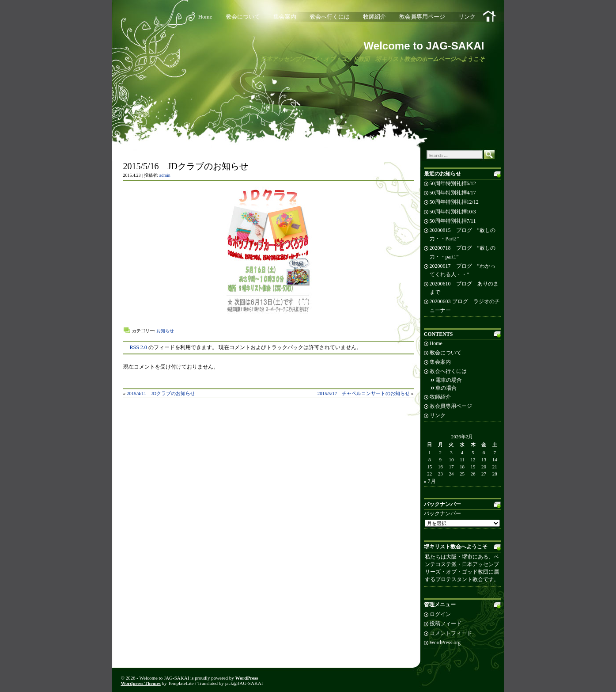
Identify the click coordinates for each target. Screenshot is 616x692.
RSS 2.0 (138, 347)
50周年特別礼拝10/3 (453, 212)
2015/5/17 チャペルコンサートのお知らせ (364, 393)
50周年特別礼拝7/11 (453, 221)
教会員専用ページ (422, 17)
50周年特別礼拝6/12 (453, 183)
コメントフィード (451, 633)
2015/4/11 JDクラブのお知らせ (161, 393)
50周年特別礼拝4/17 (453, 193)
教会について (243, 17)
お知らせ (165, 331)
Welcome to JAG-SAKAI (424, 46)
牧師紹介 (374, 17)
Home (205, 17)
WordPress (247, 678)
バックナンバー (442, 513)
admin (165, 175)
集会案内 (285, 17)
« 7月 (430, 481)
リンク (467, 17)
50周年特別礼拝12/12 (454, 202)
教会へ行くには (330, 17)
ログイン (440, 614)
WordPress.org (445, 643)
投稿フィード (446, 624)
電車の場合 (449, 380)
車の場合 (446, 388)
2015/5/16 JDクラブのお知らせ (186, 166)
